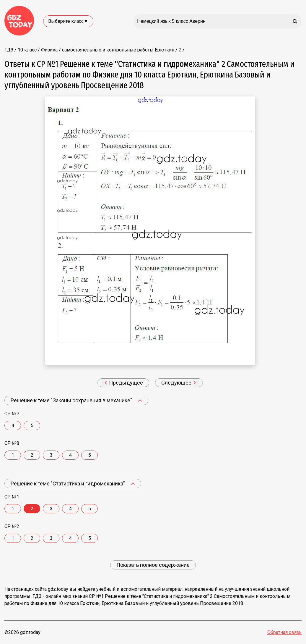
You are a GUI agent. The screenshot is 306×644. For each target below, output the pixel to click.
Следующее (179, 383)
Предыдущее (124, 383)
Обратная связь (284, 632)
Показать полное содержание (153, 565)
